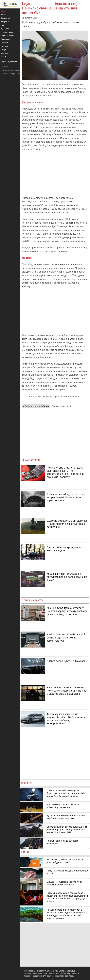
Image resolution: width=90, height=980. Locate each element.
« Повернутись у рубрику (36, 406)
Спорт (4, 50)
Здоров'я (5, 22)
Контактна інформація (11, 70)
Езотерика (5, 18)
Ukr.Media (47, 96)
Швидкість (74, 397)
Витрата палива (59, 397)
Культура (5, 29)
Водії (47, 397)
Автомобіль (36, 397)
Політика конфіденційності (13, 74)
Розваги (4, 43)
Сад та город (7, 46)
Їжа (2, 25)
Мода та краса (7, 32)
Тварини (5, 53)
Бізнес (4, 14)
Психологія (6, 39)
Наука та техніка (8, 36)
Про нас (5, 67)
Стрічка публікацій (61, 406)
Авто (3, 11)
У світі (4, 57)
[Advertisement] (55, 174)
